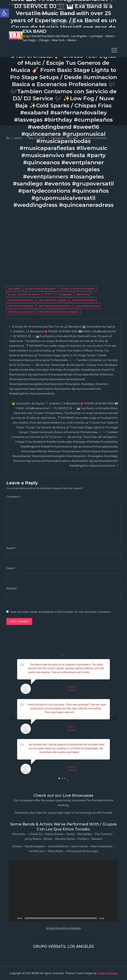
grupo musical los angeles (78, 288)
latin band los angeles (53, 300)
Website (12, 588)
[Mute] (108, 918)
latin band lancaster (21, 300)
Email (11, 568)
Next (114, 717)
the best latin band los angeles (59, 312)
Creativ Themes (107, 973)
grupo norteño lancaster (24, 294)
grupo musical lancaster (40, 288)
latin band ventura (87, 306)
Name (11, 548)
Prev (13, 717)
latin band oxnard (83, 300)
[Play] (13, 918)
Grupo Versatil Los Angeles (63, 928)
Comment (14, 497)
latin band (83, 294)
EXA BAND (35, 31)
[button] (4, 13)
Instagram (65, 294)
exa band (14, 288)
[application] (63, 891)
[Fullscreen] (114, 918)
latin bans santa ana (21, 312)
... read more (97, 672)
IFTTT (49, 294)
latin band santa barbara (55, 306)
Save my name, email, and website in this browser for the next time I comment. (61, 612)
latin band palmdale (21, 306)
